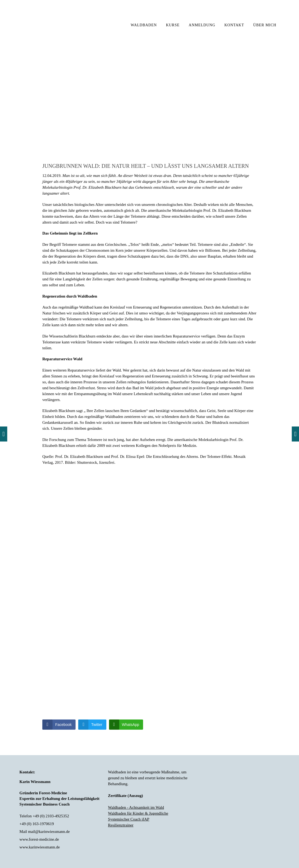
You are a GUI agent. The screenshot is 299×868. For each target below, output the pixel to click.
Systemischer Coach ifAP (129, 819)
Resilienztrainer (121, 825)
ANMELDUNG (202, 25)
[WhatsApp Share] (126, 725)
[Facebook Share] (59, 725)
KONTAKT (234, 25)
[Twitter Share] (92, 725)
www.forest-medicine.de (39, 839)
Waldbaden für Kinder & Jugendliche (138, 813)
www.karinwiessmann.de (40, 847)
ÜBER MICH (265, 25)
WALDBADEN (144, 25)
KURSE (173, 25)
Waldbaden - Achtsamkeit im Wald (136, 807)
